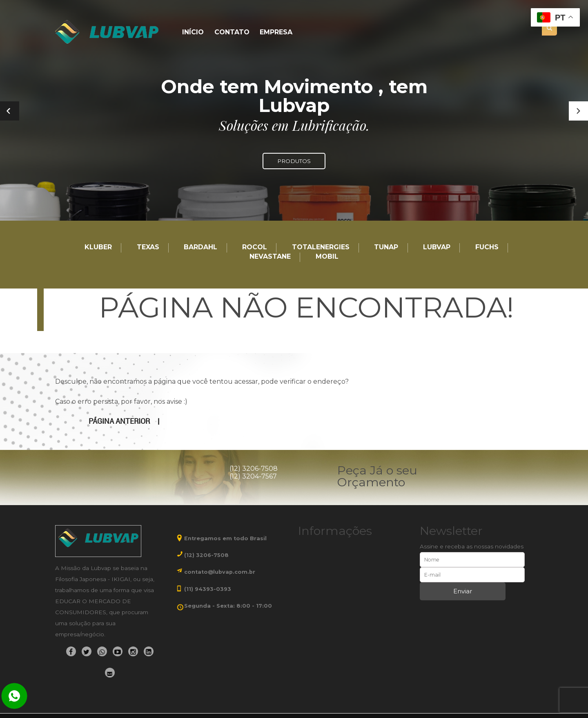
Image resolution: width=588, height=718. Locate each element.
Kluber (98, 247)
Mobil (327, 257)
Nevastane (270, 257)
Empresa (276, 32)
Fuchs (487, 247)
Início (193, 32)
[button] (578, 111)
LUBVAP (437, 247)
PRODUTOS (294, 161)
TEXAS (148, 247)
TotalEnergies (321, 247)
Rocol (255, 247)
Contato (232, 32)
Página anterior (119, 421)
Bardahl (200, 247)
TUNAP (386, 247)
